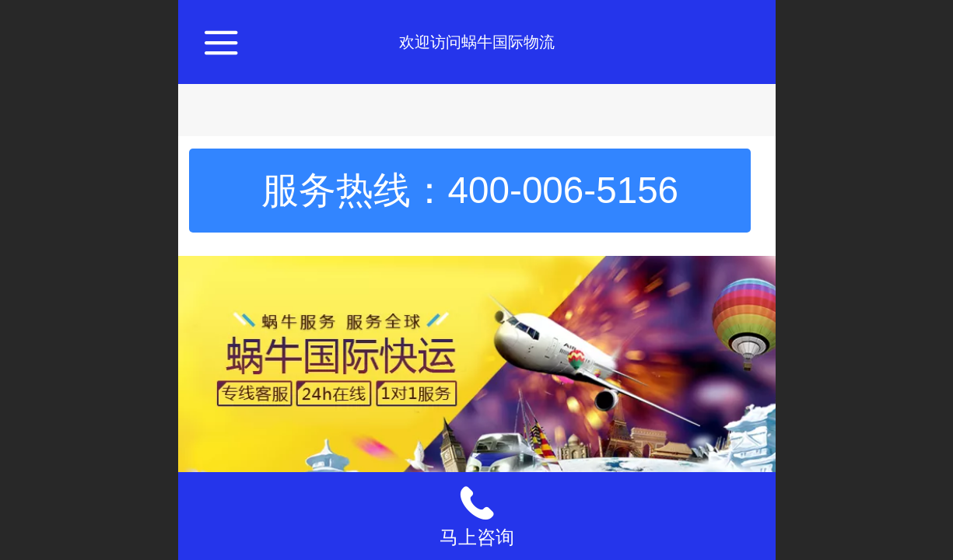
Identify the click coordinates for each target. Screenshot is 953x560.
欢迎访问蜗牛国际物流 (477, 42)
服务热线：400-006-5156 (470, 190)
